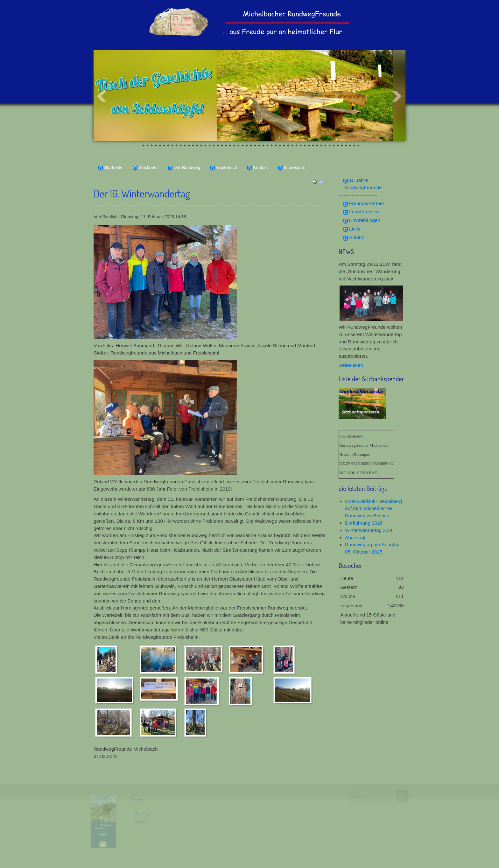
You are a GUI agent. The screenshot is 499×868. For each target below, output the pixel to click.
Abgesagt (355, 537)
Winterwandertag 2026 (369, 530)
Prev (102, 96)
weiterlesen (351, 365)
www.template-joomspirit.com (250, 862)
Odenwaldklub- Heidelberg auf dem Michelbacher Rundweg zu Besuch (373, 509)
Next (397, 96)
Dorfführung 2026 (364, 523)
